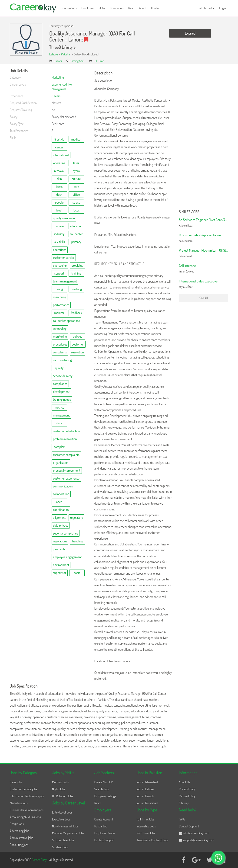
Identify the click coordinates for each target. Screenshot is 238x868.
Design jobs (17, 824)
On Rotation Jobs (63, 796)
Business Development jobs (27, 810)
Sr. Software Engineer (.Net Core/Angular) (207, 220)
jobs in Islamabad (147, 782)
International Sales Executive (198, 281)
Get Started (206, 8)
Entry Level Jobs (62, 812)
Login (223, 8)
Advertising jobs (20, 831)
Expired (190, 33)
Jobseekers (70, 8)
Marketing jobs (19, 803)
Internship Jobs (146, 826)
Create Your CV (104, 782)
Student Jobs (60, 847)
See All (204, 298)
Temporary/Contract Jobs (153, 840)
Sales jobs (16, 782)
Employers (88, 8)
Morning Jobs (60, 782)
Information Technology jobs (27, 796)
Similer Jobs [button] (189, 212)
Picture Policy (187, 796)
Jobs (102, 8)
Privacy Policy (187, 789)
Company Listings (105, 796)
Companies (117, 8)
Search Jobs (102, 789)
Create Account (104, 819)
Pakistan (66, 54)
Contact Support (104, 840)
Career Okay (40, 860)
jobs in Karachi (145, 796)
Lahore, (54, 54)
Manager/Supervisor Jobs (68, 833)
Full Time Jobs (145, 819)
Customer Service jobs (23, 789)
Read (131, 8)
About (143, 8)
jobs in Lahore (145, 789)
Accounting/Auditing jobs (25, 817)
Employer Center (105, 833)
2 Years (58, 61)
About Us (185, 782)
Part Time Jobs (146, 833)
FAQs (182, 819)
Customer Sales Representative (200, 235)
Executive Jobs (61, 819)
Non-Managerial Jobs (65, 826)
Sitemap (184, 803)
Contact (156, 8)
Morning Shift (77, 61)
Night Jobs (59, 789)
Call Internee (187, 266)
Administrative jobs (21, 838)
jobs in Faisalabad (147, 803)
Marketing (58, 77)
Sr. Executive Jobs (63, 840)
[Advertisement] (204, 138)
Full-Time (99, 61)
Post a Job (101, 826)
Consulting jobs (19, 845)
